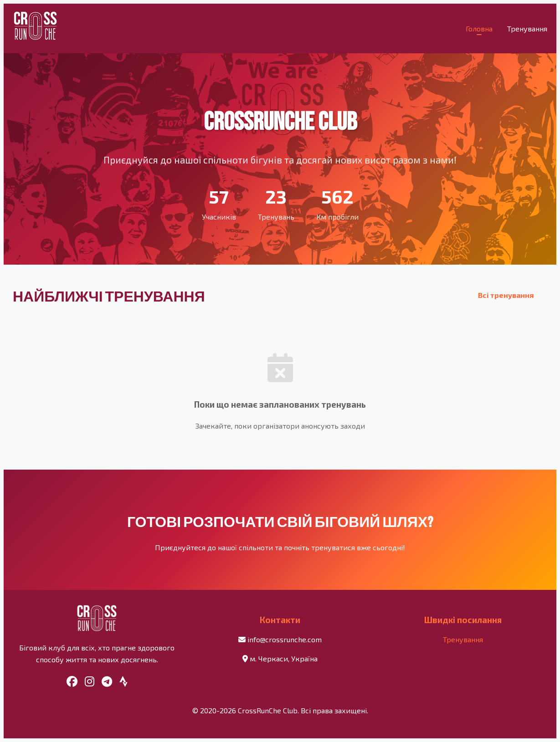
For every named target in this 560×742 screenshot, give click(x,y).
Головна (479, 28)
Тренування (527, 28)
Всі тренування (506, 295)
